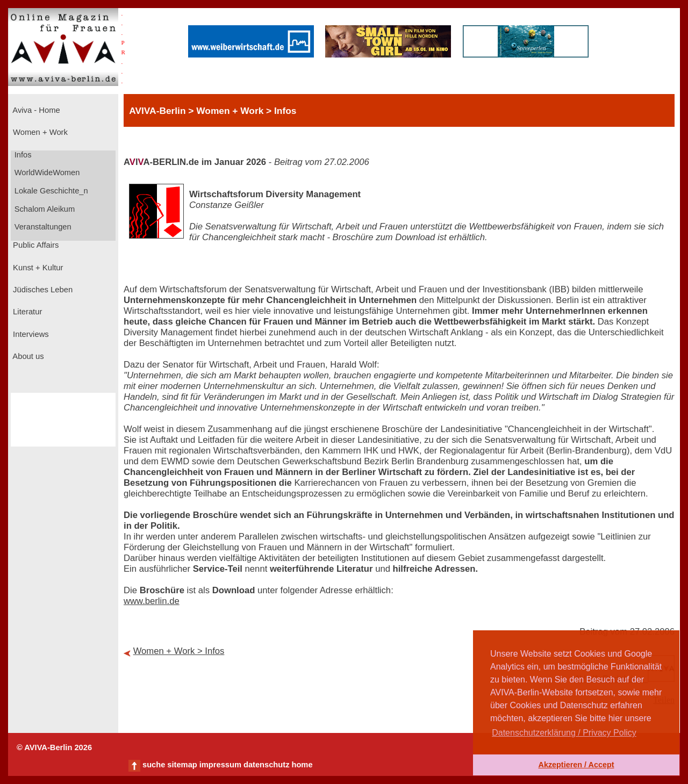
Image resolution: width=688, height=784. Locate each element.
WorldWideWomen (46, 172)
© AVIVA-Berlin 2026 (54, 747)
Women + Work (39, 132)
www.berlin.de (152, 601)
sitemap (182, 765)
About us (27, 356)
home (302, 765)
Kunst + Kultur (37, 268)
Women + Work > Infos (179, 651)
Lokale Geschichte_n (50, 191)
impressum (220, 765)
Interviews (30, 334)
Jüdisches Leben (42, 290)
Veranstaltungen (42, 227)
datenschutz (267, 765)
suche (154, 765)
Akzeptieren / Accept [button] (576, 765)
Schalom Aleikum (44, 209)
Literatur (26, 312)
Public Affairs (35, 245)
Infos (22, 155)
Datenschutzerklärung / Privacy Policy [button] (564, 733)
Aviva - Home (35, 110)
